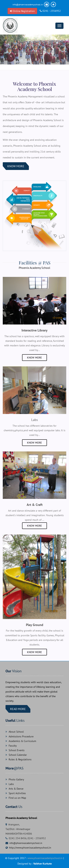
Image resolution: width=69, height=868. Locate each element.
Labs (11, 784)
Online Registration (22, 11)
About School (16, 732)
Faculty (13, 746)
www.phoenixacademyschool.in (45, 858)
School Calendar (18, 755)
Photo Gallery (16, 779)
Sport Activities (17, 793)
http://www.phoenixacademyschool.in (30, 848)
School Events (17, 750)
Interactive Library (34, 330)
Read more (18, 709)
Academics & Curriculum (22, 741)
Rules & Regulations (20, 759)
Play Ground (35, 625)
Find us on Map (17, 798)
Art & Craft (35, 505)
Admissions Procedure (21, 736)
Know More (16, 166)
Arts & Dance (16, 789)
